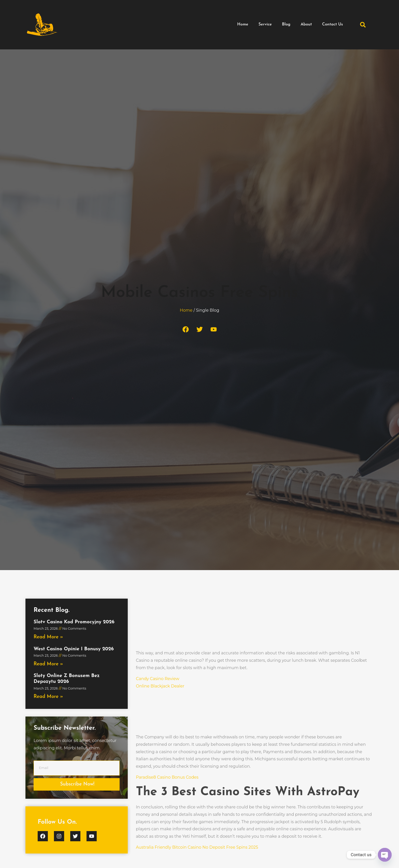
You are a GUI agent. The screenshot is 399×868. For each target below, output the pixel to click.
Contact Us (333, 24)
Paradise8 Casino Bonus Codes (167, 777)
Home (243, 24)
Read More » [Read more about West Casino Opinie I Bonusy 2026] (48, 664)
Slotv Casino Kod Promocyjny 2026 (74, 622)
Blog (286, 24)
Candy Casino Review (158, 679)
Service (265, 24)
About (306, 24)
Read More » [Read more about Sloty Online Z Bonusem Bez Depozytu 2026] (48, 697)
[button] (363, 25)
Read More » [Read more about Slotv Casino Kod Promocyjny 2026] (48, 637)
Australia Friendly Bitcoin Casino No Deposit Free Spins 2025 (197, 847)
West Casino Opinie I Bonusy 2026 (74, 649)
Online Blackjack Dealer (160, 686)
